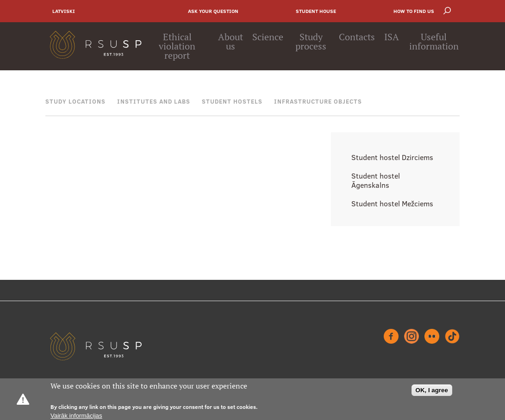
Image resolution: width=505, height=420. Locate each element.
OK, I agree (432, 390)
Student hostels (232, 101)
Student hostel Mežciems (392, 204)
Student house (316, 11)
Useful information (434, 42)
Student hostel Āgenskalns (376, 180)
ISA (392, 37)
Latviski (64, 11)
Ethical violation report (177, 46)
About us (231, 42)
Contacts (357, 37)
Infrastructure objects (318, 101)
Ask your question (213, 11)
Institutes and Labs (154, 101)
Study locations (75, 101)
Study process (311, 42)
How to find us (414, 11)
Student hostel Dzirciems (392, 157)
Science (268, 37)
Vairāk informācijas (76, 416)
